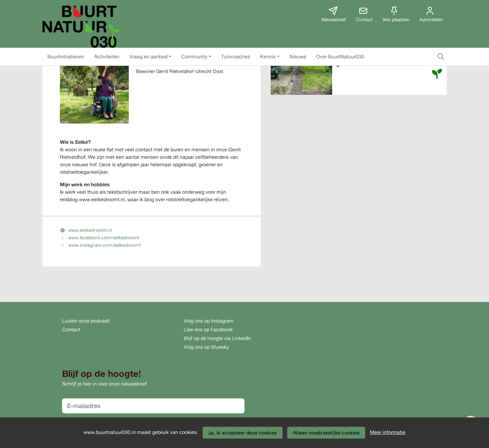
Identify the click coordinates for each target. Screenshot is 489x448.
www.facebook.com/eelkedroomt (104, 238)
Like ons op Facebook (208, 329)
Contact (71, 329)
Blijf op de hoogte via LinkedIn (217, 338)
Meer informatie (388, 432)
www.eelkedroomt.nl (90, 230)
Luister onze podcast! (86, 321)
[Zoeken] (441, 56)
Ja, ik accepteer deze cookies (242, 433)
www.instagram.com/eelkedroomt (105, 245)
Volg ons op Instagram (209, 321)
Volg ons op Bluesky (206, 347)
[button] (66, 56)
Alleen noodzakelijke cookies (326, 433)
